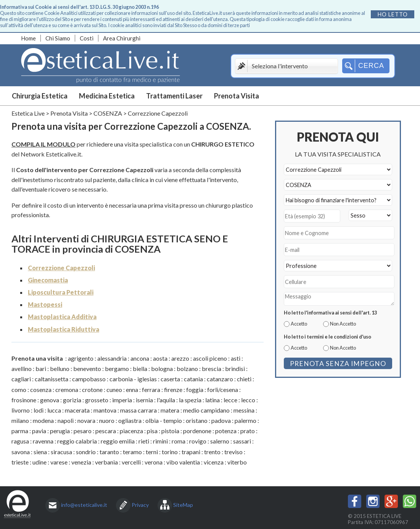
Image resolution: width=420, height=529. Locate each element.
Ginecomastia (48, 280)
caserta (170, 379)
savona (21, 452)
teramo (132, 452)
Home (28, 38)
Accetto (299, 324)
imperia (122, 400)
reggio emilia (118, 441)
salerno (220, 441)
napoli (66, 420)
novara (86, 420)
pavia (39, 431)
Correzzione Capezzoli (61, 268)
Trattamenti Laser (174, 96)
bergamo (117, 369)
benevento (87, 369)
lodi (39, 410)
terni (152, 452)
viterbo (237, 462)
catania (193, 379)
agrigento (81, 358)
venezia (81, 462)
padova (221, 420)
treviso (233, 452)
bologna (162, 369)
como (19, 389)
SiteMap (183, 505)
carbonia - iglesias (133, 379)
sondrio (86, 452)
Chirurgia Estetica (40, 96)
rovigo (198, 441)
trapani (191, 452)
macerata (77, 410)
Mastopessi (45, 304)
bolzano (187, 369)
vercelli (131, 462)
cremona (67, 389)
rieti (144, 441)
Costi (87, 38)
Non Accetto (343, 324)
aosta (160, 358)
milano (20, 420)
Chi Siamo (58, 38)
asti (236, 358)
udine (39, 462)
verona (154, 462)
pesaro (83, 431)
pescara (106, 431)
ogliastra (130, 420)
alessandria (112, 358)
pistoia (170, 431)
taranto (109, 452)
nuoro (107, 420)
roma (179, 441)
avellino (22, 369)
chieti (244, 379)
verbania (106, 462)
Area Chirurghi (122, 38)
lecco (248, 400)
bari (41, 369)
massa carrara (138, 410)
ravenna (43, 441)
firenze (173, 389)
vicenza (214, 462)
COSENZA (108, 113)
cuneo (114, 389)
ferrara (151, 389)
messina (244, 410)
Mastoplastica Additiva (62, 317)
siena (40, 452)
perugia (60, 431)
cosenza (41, 389)
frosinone (24, 400)
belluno (60, 369)
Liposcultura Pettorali (61, 292)
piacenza (131, 431)
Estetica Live (28, 113)
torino (170, 452)
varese (59, 462)
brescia (212, 369)
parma (20, 431)
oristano (197, 420)
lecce (230, 400)
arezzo (180, 358)
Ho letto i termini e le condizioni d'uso (327, 337)
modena (43, 420)
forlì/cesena (223, 389)
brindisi (235, 369)
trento (212, 452)
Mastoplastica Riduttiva (64, 329)
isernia (144, 400)
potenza (226, 431)
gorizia (72, 400)
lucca (54, 410)
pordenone (197, 431)
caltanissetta (51, 379)
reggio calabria (77, 441)
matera (170, 410)
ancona (140, 358)
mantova (105, 410)
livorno (21, 410)
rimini (160, 441)
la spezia (190, 400)
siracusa (61, 452)
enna (132, 389)
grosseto (97, 400)
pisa (152, 431)
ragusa (20, 441)
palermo (245, 420)
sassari (242, 441)
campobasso (89, 379)
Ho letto (393, 14)
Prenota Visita (237, 96)
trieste (20, 462)
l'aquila (166, 400)
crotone (92, 389)
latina (212, 400)
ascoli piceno (210, 358)
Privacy (140, 505)
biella (140, 369)
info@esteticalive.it (84, 505)
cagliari (21, 379)
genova (50, 400)
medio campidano (206, 410)
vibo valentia (183, 462)
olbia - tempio (164, 420)
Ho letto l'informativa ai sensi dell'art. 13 (330, 313)
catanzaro (220, 379)
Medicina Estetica (107, 96)
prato (248, 431)
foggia (195, 389)
